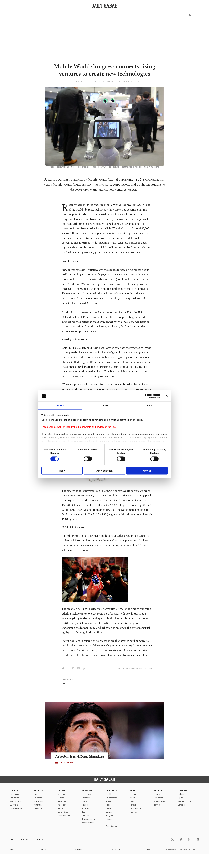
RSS (149, 849)
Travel (109, 801)
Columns (182, 794)
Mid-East (62, 794)
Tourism (85, 808)
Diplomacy (15, 794)
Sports (158, 791)
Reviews (133, 812)
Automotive (87, 794)
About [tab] (149, 405)
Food (108, 805)
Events (133, 801)
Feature (109, 823)
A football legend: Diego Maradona (83, 757)
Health (109, 794)
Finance (85, 805)
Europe (61, 798)
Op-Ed (181, 798)
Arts (133, 791)
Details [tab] (105, 405)
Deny (62, 471)
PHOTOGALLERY (66, 763)
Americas (62, 801)
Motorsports (159, 801)
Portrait (133, 805)
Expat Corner (112, 826)
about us (79, 849)
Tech (84, 812)
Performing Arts (137, 808)
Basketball (158, 798)
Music (132, 798)
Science (109, 812)
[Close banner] (167, 396)
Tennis (157, 805)
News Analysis (16, 808)
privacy (44, 849)
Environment (111, 798)
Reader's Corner (185, 801)
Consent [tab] (60, 405)
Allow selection (105, 471)
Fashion (109, 808)
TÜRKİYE (39, 791)
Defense (85, 815)
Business (87, 791)
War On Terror (16, 801)
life (63, 684)
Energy (85, 801)
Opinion (183, 791)
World (62, 791)
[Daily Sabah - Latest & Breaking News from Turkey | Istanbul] (105, 6)
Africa (60, 808)
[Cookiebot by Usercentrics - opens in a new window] (147, 396)
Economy (86, 798)
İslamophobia (64, 815)
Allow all (147, 471)
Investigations (40, 801)
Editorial (181, 805)
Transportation (88, 819)
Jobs (12, 849)
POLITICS (15, 791)
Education (38, 798)
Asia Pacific (63, 805)
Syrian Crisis (63, 812)
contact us (115, 849)
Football (158, 794)
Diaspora (38, 808)
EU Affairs (14, 805)
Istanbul (37, 794)
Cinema (133, 794)
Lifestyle (112, 791)
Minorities (38, 805)
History (109, 819)
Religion (109, 815)
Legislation (15, 798)
